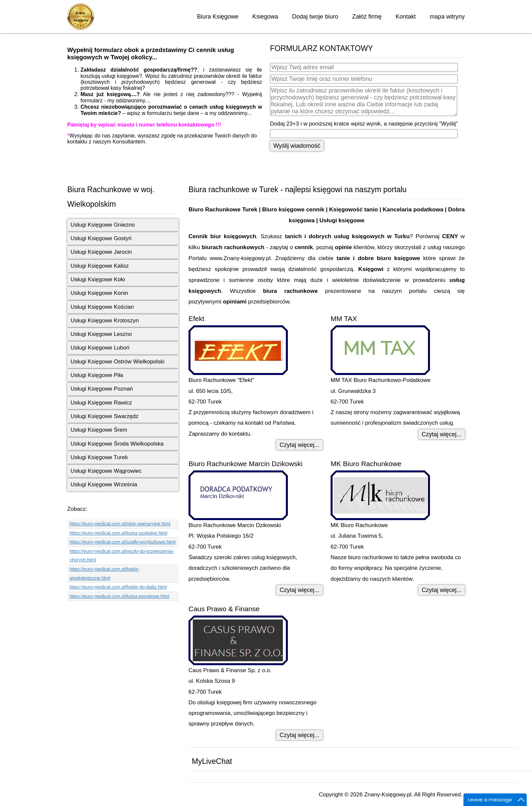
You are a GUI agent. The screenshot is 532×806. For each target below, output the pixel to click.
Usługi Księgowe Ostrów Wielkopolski (117, 362)
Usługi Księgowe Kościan (102, 307)
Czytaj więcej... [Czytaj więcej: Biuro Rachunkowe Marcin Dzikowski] (299, 590)
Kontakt (406, 17)
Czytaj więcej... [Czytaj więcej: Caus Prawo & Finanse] (299, 735)
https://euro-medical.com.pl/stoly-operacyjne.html (120, 524)
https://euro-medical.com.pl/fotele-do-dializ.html (118, 587)
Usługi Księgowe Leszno (101, 334)
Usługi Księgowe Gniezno (103, 225)
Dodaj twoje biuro (315, 17)
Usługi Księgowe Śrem (99, 430)
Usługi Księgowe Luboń (100, 348)
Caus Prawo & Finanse (224, 609)
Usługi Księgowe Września (104, 484)
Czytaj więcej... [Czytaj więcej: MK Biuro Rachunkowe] (442, 590)
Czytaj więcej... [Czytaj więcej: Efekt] (299, 445)
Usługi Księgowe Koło (98, 279)
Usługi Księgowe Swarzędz (105, 416)
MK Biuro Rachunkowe (366, 464)
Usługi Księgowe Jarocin (101, 252)
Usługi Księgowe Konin (99, 293)
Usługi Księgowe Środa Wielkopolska (117, 444)
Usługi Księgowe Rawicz (101, 403)
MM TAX (344, 319)
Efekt (196, 319)
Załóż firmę (367, 17)
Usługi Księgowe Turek (99, 457)
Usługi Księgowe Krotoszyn (105, 321)
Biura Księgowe (218, 17)
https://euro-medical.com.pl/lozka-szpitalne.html (118, 533)
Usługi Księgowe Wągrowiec (106, 471)
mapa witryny (447, 17)
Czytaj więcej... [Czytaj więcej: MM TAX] (442, 434)
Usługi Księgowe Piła (97, 375)
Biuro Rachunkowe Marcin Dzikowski (245, 464)
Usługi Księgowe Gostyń (101, 238)
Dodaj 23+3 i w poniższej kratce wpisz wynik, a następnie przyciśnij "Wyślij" (364, 124)
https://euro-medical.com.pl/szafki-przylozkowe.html (123, 542)
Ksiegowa (265, 17)
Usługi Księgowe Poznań (102, 389)
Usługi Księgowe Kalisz (100, 266)
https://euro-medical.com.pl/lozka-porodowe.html (119, 596)
